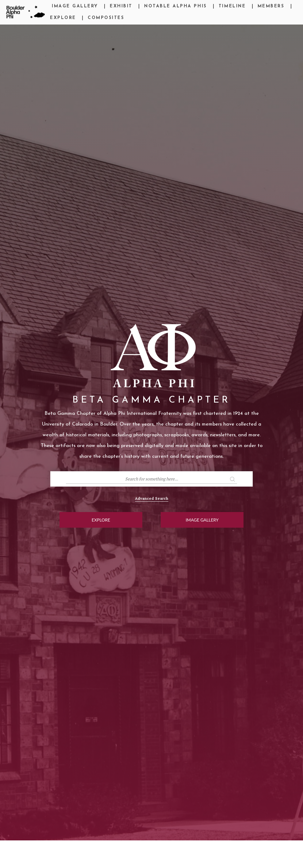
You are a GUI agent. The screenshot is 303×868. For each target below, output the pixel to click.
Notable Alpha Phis (175, 6)
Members (271, 6)
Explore (63, 18)
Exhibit (121, 6)
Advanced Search (152, 498)
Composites (106, 18)
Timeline (232, 6)
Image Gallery (75, 6)
